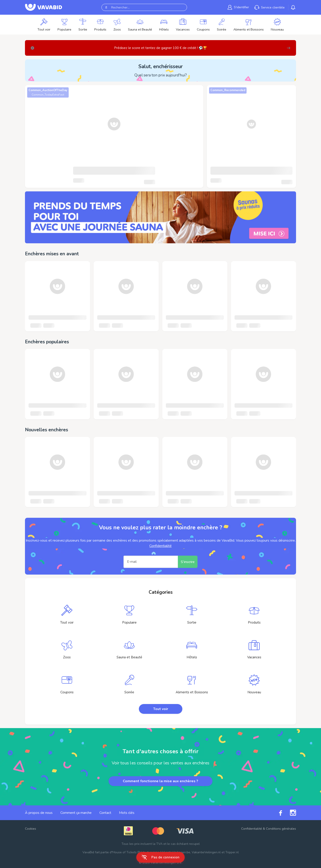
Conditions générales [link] (281, 829)
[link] (160, 217)
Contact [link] (105, 813)
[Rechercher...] (144, 7)
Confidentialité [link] (252, 829)
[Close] (32, 48)
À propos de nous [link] (39, 813)
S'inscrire (188, 562)
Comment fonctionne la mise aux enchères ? (160, 781)
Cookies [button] (31, 829)
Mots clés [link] (127, 813)
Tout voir (161, 709)
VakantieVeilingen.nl (206, 852)
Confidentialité (160, 546)
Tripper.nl (232, 852)
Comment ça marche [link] (76, 813)
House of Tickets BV (127, 852)
